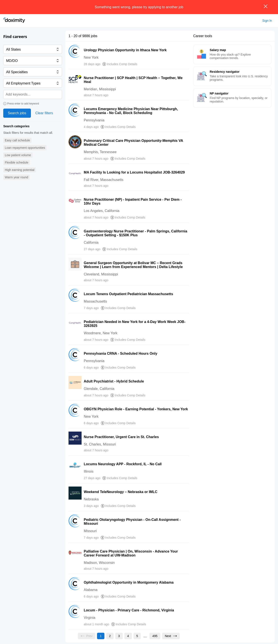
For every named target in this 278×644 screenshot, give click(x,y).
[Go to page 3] (119, 636)
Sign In (267, 21)
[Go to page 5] (137, 636)
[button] (17, 140)
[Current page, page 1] (101, 636)
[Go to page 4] (128, 636)
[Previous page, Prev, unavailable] (87, 636)
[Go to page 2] (110, 636)
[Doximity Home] (14, 21)
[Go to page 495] (155, 636)
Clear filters (44, 113)
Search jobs (17, 113)
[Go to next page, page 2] (171, 636)
